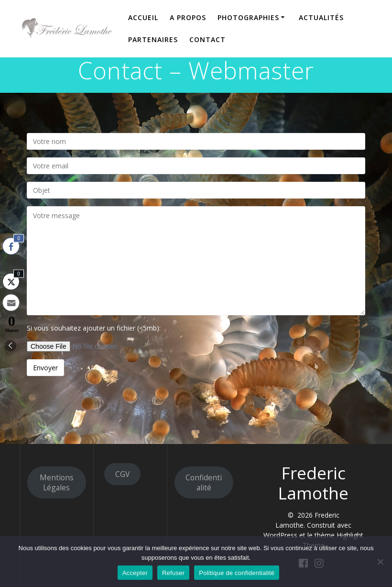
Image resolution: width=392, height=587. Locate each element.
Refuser (173, 573)
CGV (122, 474)
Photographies (248, 17)
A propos (188, 17)
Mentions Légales (57, 482)
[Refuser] (380, 562)
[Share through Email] (11, 302)
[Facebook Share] (11, 246)
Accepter (135, 573)
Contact (207, 39)
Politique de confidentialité (237, 573)
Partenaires (153, 39)
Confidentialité (204, 482)
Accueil (143, 17)
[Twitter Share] (11, 281)
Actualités (321, 17)
